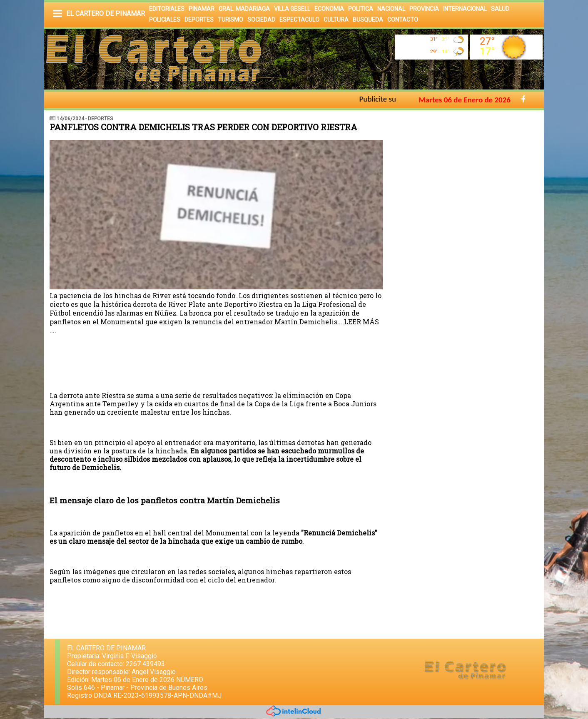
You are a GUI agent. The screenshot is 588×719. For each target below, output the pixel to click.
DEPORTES (199, 20)
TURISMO (230, 20)
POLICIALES (165, 20)
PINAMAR (202, 9)
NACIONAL (391, 9)
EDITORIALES (167, 9)
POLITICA (361, 9)
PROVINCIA (424, 9)
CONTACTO (403, 20)
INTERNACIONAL (465, 9)
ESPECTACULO (299, 20)
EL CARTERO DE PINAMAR (106, 14)
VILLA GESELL (292, 9)
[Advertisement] (468, 173)
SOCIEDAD (261, 20)
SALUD (500, 9)
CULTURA (336, 20)
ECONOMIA (329, 9)
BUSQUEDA (368, 20)
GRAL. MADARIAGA (244, 9)
